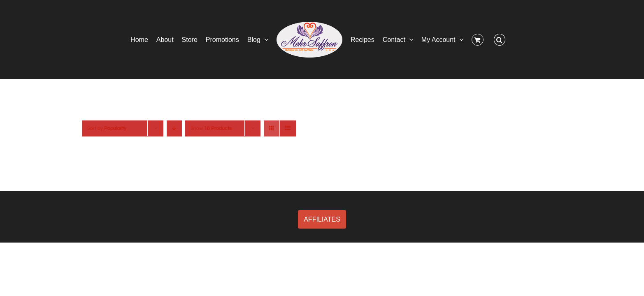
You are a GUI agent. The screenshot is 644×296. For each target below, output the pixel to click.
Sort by (107, 128)
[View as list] (288, 128)
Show (211, 128)
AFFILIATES (322, 219)
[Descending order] (174, 128)
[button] (528, 39)
